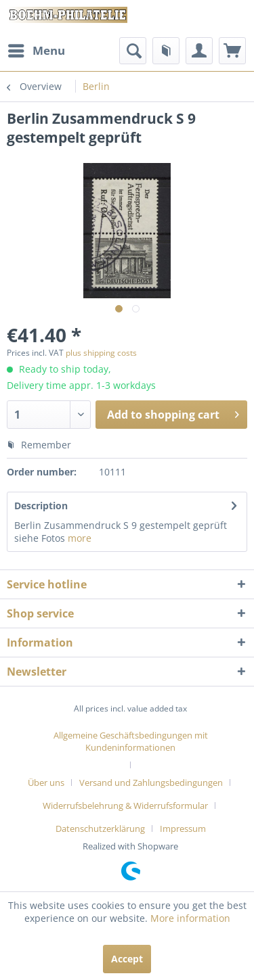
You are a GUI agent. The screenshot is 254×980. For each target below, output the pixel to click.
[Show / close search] (133, 51)
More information (190, 918)
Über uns (46, 783)
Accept (127, 959)
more (78, 538)
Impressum (183, 829)
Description (41, 506)
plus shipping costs (101, 353)
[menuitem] (36, 51)
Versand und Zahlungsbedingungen (151, 783)
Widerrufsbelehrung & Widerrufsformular (125, 806)
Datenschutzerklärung (100, 829)
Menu (37, 49)
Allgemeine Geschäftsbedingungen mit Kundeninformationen (131, 741)
